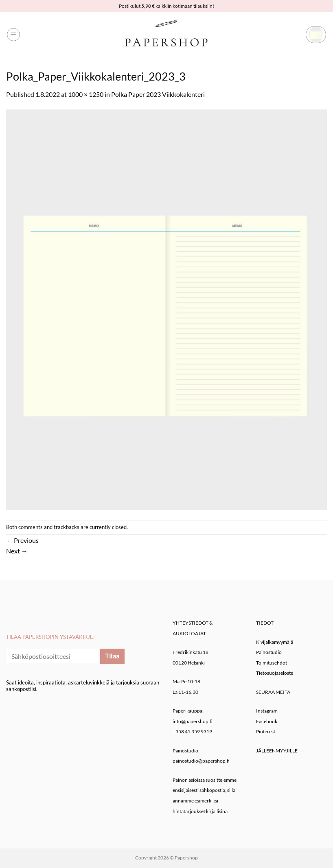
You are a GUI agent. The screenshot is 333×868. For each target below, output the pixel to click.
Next (17, 551)
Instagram (267, 711)
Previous (22, 540)
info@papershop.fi (193, 721)
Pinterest (266, 731)
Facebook (267, 721)
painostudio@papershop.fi (201, 761)
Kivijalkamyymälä (275, 642)
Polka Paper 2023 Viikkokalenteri (158, 94)
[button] (13, 35)
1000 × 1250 (86, 94)
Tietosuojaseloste (275, 673)
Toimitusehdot (272, 663)
